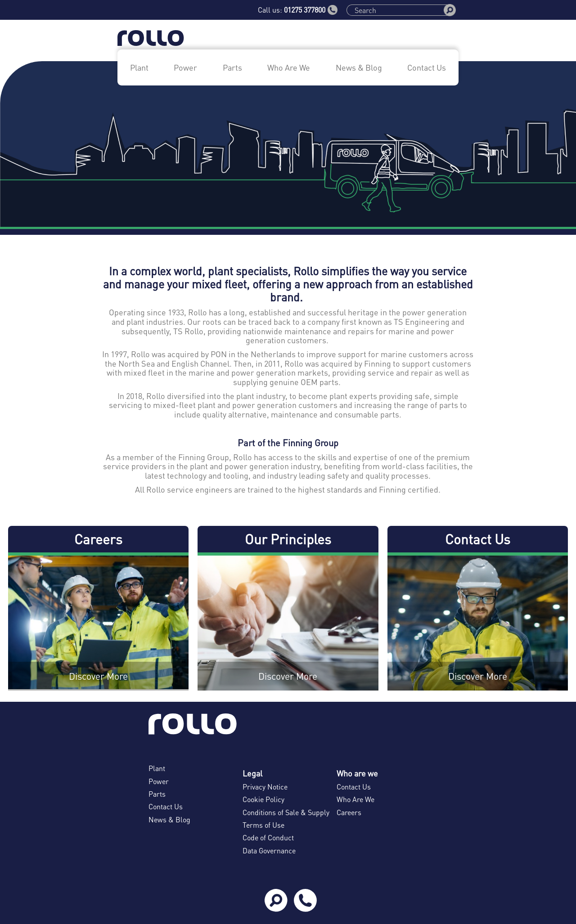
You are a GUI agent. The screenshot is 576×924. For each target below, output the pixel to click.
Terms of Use (263, 825)
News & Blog (359, 67)
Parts (232, 67)
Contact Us (427, 67)
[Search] (398, 10)
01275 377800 (311, 10)
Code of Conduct (268, 837)
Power (185, 67)
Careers (349, 812)
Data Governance (269, 850)
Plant (139, 67)
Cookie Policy (263, 799)
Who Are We (289, 67)
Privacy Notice (265, 787)
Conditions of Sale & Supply (286, 812)
